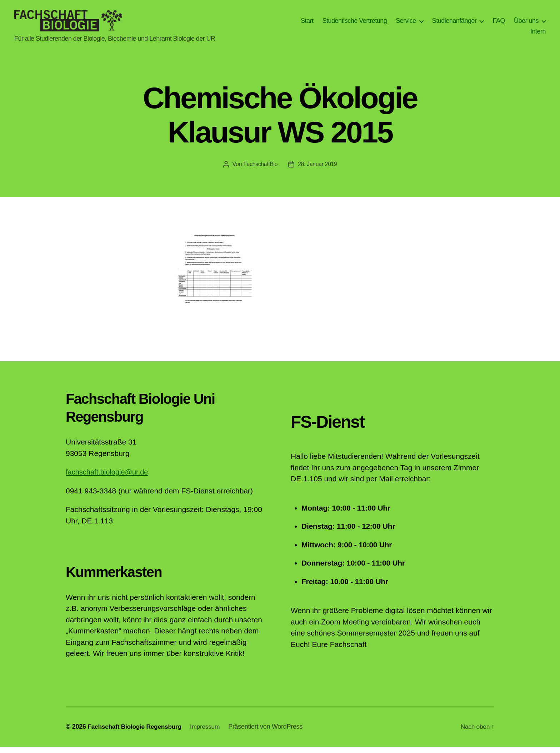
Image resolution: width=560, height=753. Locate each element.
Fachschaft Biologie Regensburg (136, 733)
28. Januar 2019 (318, 170)
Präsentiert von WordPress (270, 733)
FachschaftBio (260, 170)
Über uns (526, 24)
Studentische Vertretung (355, 24)
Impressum (209, 733)
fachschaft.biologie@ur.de (109, 478)
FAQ (499, 24)
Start (307, 24)
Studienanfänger (454, 24)
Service (406, 24)
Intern (538, 34)
